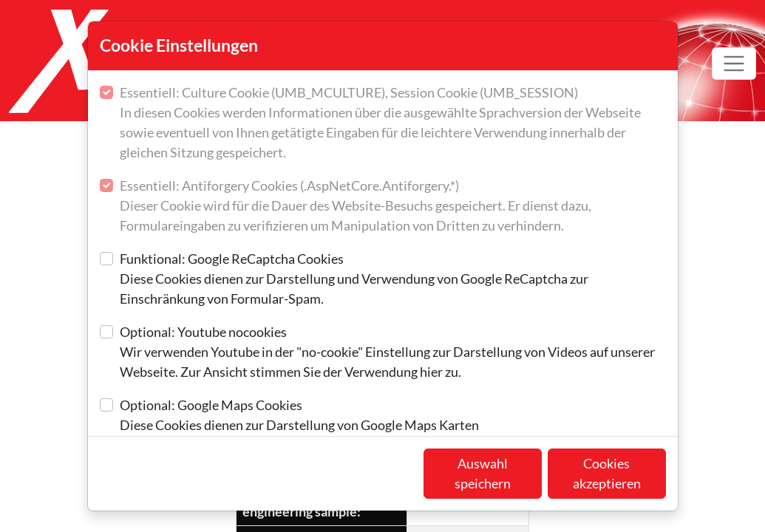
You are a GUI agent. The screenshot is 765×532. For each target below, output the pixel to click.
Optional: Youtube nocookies (393, 353)
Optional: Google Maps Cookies (299, 416)
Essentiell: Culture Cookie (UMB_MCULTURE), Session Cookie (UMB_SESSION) (393, 123)
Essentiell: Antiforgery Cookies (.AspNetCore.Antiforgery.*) (393, 207)
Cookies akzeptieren (607, 473)
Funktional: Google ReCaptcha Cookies (393, 280)
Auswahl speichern (483, 473)
